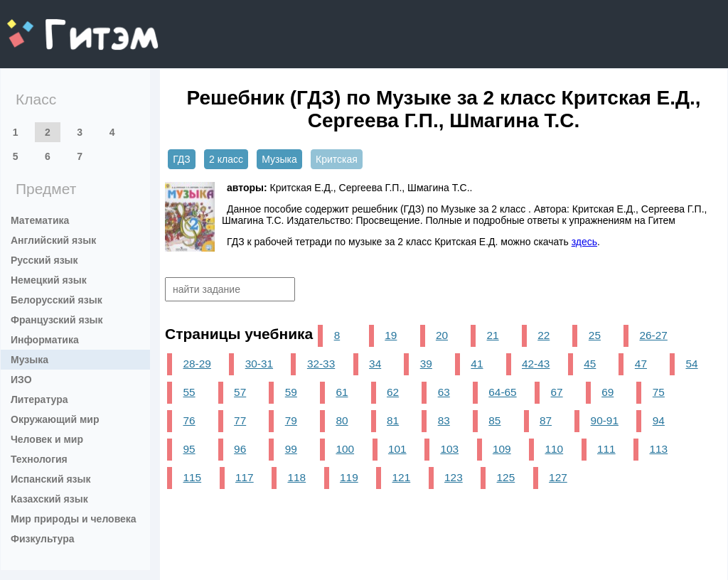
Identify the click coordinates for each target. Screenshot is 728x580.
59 (291, 392)
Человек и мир (47, 439)
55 (189, 392)
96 (240, 449)
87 (546, 420)
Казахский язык (49, 499)
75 (659, 392)
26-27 (653, 335)
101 (397, 449)
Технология (39, 459)
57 (240, 392)
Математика (40, 220)
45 (590, 364)
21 (493, 335)
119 (349, 477)
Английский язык (53, 240)
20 (442, 335)
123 (454, 477)
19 (391, 335)
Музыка (30, 360)
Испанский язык (51, 479)
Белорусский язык (57, 300)
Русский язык (44, 260)
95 (189, 449)
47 (641, 364)
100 (345, 449)
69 (607, 392)
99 (291, 449)
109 (502, 449)
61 (342, 392)
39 (426, 364)
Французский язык (57, 320)
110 (554, 449)
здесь (584, 242)
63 (444, 392)
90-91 (605, 420)
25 (595, 335)
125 (506, 477)
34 (375, 364)
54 (691, 364)
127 (558, 477)
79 (291, 420)
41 (477, 364)
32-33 (321, 364)
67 (557, 392)
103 (449, 449)
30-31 (259, 364)
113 (658, 449)
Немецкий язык (49, 280)
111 (606, 449)
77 (240, 420)
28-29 (197, 364)
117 (245, 477)
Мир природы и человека (74, 519)
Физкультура (43, 539)
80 (342, 420)
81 (393, 420)
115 (192, 477)
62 (393, 392)
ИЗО (21, 380)
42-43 (536, 364)
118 (297, 477)
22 (544, 335)
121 (402, 477)
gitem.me (44, 25)
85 (494, 420)
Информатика (45, 340)
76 (189, 420)
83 (444, 420)
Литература (39, 399)
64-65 (502, 392)
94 (659, 420)
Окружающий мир (55, 419)
